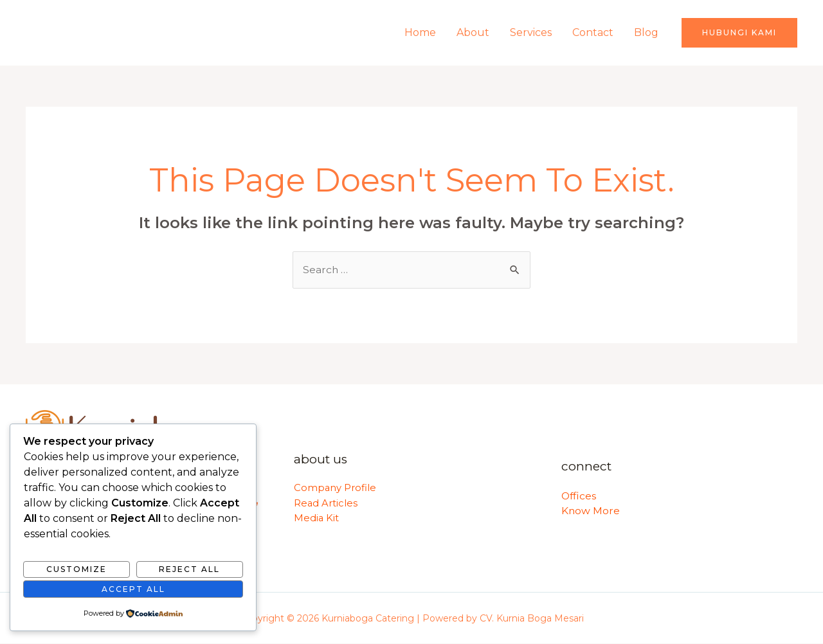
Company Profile (335, 488)
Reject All (189, 569)
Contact (593, 32)
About (473, 32)
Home (420, 32)
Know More (591, 511)
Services (531, 32)
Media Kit (317, 519)
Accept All (133, 589)
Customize (77, 569)
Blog (646, 32)
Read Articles (326, 504)
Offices (579, 496)
